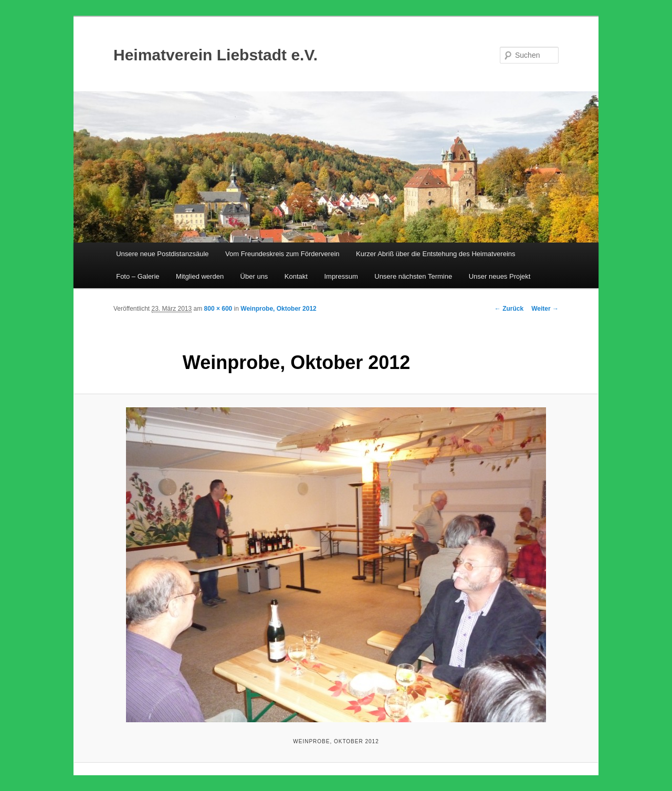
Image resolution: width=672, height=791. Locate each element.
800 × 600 (218, 309)
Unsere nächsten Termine (413, 276)
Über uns (254, 276)
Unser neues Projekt (500, 276)
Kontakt (296, 276)
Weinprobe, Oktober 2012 (279, 309)
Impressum (341, 276)
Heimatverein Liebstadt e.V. (216, 55)
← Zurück (509, 309)
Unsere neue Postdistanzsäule (162, 254)
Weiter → (545, 309)
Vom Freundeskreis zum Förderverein (282, 254)
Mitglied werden (200, 276)
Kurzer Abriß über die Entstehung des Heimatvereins (436, 254)
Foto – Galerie (138, 276)
